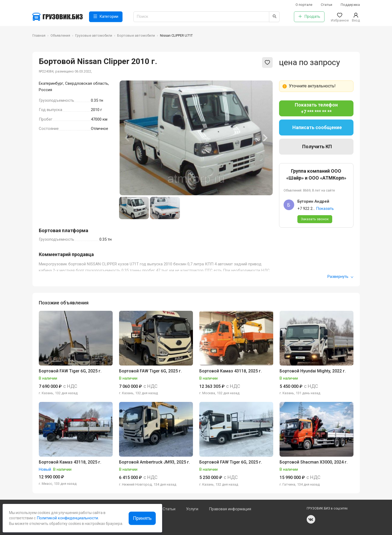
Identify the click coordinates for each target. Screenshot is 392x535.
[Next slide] (265, 138)
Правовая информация (230, 509)
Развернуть (340, 277)
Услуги (192, 509)
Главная (39, 35)
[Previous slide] (128, 138)
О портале (304, 5)
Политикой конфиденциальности (67, 518)
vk (311, 519)
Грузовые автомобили (94, 35)
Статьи (326, 5)
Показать (325, 209)
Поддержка (350, 5)
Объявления (60, 35)
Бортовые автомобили (136, 35)
